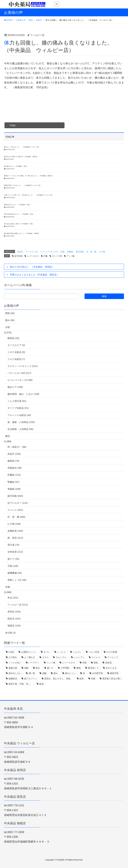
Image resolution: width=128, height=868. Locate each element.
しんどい (77, 652)
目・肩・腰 (91, 252)
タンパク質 (57, 256)
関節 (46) (10, 313)
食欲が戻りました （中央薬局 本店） (17, 205)
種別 (7, 436)
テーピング (113, 657)
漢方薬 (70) (13, 545)
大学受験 (65, 668)
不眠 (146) (13, 566)
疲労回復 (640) (15, 496)
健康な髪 (13, 668)
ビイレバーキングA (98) (20, 380)
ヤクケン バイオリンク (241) (22, 366)
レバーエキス (33, 256)
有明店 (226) (14, 612)
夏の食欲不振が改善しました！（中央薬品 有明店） (22, 233)
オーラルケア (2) (16, 345)
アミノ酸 (70, 256)
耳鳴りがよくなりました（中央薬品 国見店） (34, 275)
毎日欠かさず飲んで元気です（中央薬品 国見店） (21, 157)
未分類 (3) (10, 633)
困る (38, 668)
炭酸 (44, 673)
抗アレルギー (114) (18, 503)
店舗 (62, 252)
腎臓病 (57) (13, 482)
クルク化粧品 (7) (16, 359)
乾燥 (84, 663)
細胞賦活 (13, 679)
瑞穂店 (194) (14, 626)
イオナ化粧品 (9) (16, 352)
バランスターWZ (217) (19, 373)
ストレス (96, 657)
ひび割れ (13, 657)
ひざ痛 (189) (14, 524)
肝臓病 (70, 252)
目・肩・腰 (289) (16, 517)
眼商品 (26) (13, 338)
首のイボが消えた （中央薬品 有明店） (32, 267)
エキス (45, 657)
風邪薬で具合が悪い (112, 679)
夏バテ (50, 668)
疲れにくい (70, 673)
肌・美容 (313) (15, 538)
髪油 (41, 684)
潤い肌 (32, 673)
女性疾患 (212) (15, 552)
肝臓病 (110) (14, 475)
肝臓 (45, 256)
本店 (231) (13, 598)
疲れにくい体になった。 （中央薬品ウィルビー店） (22, 147)
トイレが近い (15, 663)
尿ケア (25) (13, 559)
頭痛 (93, 679)
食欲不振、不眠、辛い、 (20, 684)
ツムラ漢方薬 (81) (17, 401)
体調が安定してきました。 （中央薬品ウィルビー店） (23, 185)
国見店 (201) (14, 619)
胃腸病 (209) (14, 489)
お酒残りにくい (29, 652)
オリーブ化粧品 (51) (18, 408)
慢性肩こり (93, 668)
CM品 (11, 652)
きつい (47, 652)
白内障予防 (98, 673)
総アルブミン (31, 679)
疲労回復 (80, 252)
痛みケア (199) (15, 387)
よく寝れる (30, 657)
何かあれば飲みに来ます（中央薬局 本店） (19, 224)
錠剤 (82, 679)
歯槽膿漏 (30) (15, 573)
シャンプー (79, 657)
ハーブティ (34, 663)
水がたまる (111, 668)
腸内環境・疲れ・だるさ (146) (23, 394)
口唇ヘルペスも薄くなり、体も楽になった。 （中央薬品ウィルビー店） (29, 195)
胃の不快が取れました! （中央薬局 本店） (19, 214)
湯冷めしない (15, 673)
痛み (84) (10, 320)
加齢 (26, 668)
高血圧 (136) (14, 454)
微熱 (78, 668)
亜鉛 (96, 663)
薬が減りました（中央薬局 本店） (16, 166)
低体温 (108, 663)
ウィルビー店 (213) (18, 605)
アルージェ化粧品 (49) (19, 415)
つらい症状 (94, 652)
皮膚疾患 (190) (15, 531)
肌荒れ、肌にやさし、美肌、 (58, 679)
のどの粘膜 (112, 652)
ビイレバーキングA (49, 252)
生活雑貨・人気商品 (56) (20, 429)
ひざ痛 (102, 252)
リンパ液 (51, 663)
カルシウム (61, 657)
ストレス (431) (15, 510)
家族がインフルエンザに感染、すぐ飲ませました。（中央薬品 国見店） (29, 176)
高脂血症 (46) (15, 468)
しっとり (61, 652)
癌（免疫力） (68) (17, 447)
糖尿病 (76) (13, 461)
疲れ (56, 673)
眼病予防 (114, 673)
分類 (7, 327)
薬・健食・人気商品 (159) (21, 422)
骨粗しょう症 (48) (17, 580)
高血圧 (20, 252)
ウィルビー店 (32, 252)
